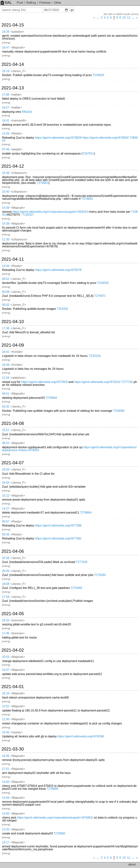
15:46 (6, 173)
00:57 (6, 521)
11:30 (6, 239)
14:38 (6, 224)
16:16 (6, 693)
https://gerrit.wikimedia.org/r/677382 (58, 538)
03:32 (6, 407)
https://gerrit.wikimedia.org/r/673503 (44, 382)
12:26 (6, 133)
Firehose (45, 3)
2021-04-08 (13, 423)
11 (129, 18)
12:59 (6, 378)
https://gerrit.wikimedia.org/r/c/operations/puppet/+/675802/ (55, 818)
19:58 (6, 584)
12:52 (6, 706)
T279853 (43, 183)
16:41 (6, 120)
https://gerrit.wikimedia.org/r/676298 (81, 736)
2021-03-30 (13, 749)
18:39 (6, 365)
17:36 (6, 328)
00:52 (6, 279)
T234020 (98, 75)
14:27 (6, 509)
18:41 (6, 352)
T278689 (52, 789)
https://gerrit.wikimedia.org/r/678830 (105, 138)
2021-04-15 (13, 25)
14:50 (6, 782)
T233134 (95, 356)
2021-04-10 (13, 322)
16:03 (6, 469)
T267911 (88, 154)
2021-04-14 (13, 64)
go (72, 10)
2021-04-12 (13, 166)
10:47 (6, 670)
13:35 (6, 829)
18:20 (6, 620)
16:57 (6, 108)
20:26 (6, 558)
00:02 (6, 305)
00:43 (6, 534)
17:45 (6, 633)
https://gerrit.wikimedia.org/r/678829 (58, 138)
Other (58, 3)
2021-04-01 (13, 687)
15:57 (6, 430)
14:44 (6, 266)
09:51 (6, 394)
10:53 (6, 657)
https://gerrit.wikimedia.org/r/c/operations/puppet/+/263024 (50, 212)
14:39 (6, 208)
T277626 (82, 562)
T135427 (28, 215)
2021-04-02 (13, 650)
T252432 (62, 309)
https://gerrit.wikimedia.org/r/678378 (58, 270)
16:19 (6, 71)
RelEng (31, 3)
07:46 (6, 149)
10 (124, 18)
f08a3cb (27, 112)
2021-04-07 (13, 463)
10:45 (6, 732)
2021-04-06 (13, 551)
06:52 (6, 443)
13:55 (6, 814)
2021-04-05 (13, 614)
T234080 (119, 411)
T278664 (51, 398)
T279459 (76, 588)
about (132, 864)
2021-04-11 (13, 259)
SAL (6, 2)
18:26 (6, 32)
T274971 (100, 296)
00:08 (6, 292)
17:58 (6, 597)
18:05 (6, 756)
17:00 (6, 95)
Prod (20, 3)
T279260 (100, 575)
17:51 (6, 769)
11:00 (6, 719)
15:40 (6, 192)
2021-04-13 (13, 88)
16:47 (6, 48)
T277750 (127, 382)
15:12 (6, 496)
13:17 (6, 842)
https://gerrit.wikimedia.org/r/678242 (97, 382)
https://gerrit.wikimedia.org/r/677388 (58, 525)
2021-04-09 (13, 345)
